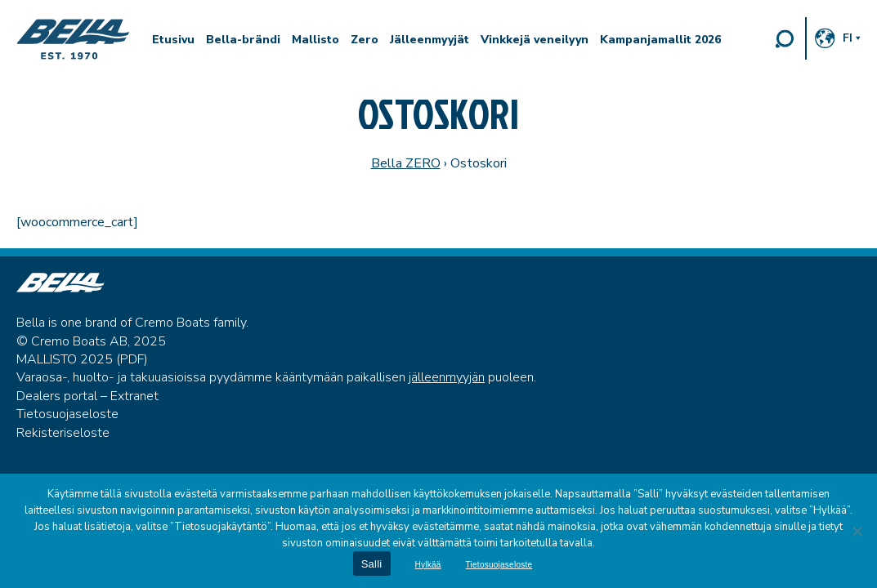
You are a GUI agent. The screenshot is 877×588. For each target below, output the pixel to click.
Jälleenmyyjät (430, 40)
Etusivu (173, 40)
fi (848, 38)
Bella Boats (74, 39)
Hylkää (428, 565)
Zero (365, 40)
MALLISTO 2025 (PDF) (82, 359)
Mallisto (315, 40)
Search (785, 38)
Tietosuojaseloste (67, 414)
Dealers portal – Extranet (87, 396)
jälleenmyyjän (447, 377)
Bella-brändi (243, 40)
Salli (372, 564)
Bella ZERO (406, 163)
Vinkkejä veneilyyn (535, 40)
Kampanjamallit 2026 (660, 40)
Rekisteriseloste (63, 433)
